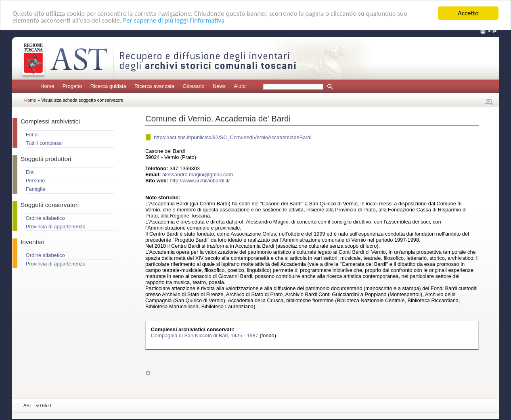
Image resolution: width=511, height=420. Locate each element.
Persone (36, 181)
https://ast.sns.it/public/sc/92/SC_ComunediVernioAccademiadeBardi (233, 137)
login (493, 31)
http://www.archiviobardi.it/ (200, 181)
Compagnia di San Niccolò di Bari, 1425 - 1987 (205, 335)
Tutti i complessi (44, 143)
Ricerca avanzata (154, 86)
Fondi (32, 135)
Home (47, 86)
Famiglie (36, 189)
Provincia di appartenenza (56, 227)
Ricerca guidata (108, 86)
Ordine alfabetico (45, 218)
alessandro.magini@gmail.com (198, 174)
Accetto (468, 13)
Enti (30, 172)
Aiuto (240, 86)
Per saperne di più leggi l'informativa (174, 20)
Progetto (72, 86)
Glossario (193, 86)
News (219, 86)
